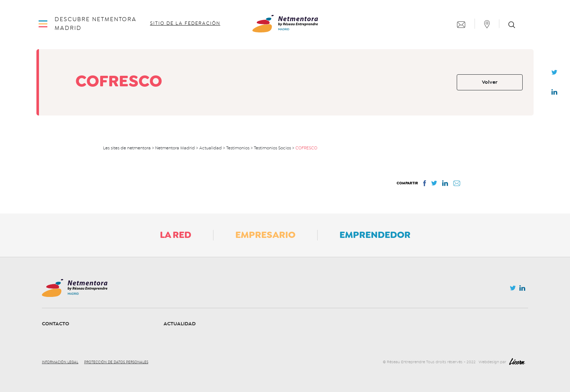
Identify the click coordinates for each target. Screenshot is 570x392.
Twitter (554, 74)
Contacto (56, 324)
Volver (490, 82)
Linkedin (554, 94)
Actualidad (180, 324)
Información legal (60, 362)
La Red (176, 235)
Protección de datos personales (116, 362)
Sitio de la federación (185, 23)
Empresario (265, 235)
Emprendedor (375, 235)
